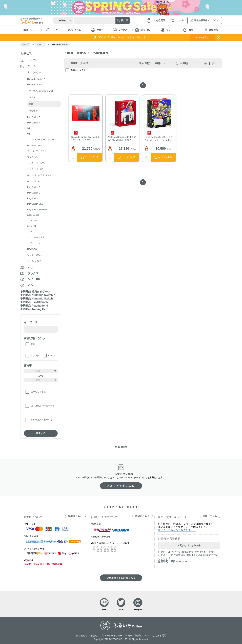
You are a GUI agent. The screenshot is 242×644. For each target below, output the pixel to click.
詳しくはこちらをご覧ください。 (177, 530)
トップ (25, 44)
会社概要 (80, 636)
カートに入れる (91, 158)
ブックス (120, 30)
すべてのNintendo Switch (41, 91)
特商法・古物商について (138, 636)
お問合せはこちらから (189, 545)
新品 (33, 344)
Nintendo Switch (60, 45)
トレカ (52, 30)
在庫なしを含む (38, 392)
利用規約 (93, 636)
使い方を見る (201, 37)
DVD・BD (143, 30)
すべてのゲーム (35, 72)
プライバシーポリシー (111, 636)
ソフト (32, 98)
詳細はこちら (75, 516)
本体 (31, 104)
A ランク (35, 356)
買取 (188, 30)
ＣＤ (166, 30)
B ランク (52, 356)
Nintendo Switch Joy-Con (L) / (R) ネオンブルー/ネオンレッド (85, 139)
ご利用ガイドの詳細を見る (121, 578)
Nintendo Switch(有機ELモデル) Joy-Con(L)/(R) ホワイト (122, 139)
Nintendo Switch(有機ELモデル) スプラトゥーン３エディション (159, 139)
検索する (41, 433)
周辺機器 (33, 111)
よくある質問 (159, 636)
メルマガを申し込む (121, 486)
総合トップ (29, 30)
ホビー (97, 30)
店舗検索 (211, 30)
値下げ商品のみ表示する (43, 406)
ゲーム (75, 30)
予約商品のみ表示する (42, 420)
